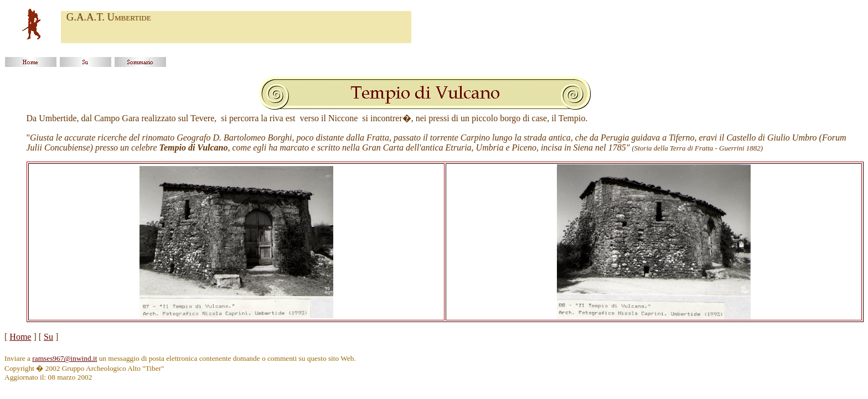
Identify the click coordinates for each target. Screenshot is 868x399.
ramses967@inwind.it (64, 358)
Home (20, 337)
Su (48, 337)
